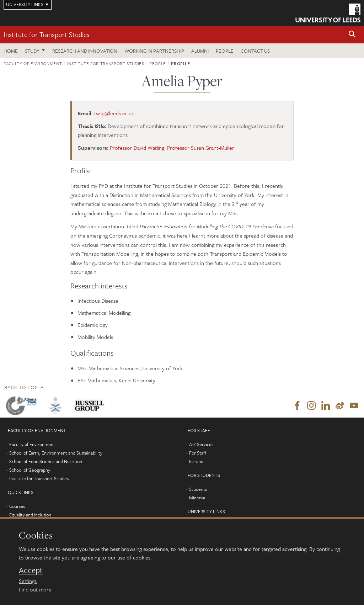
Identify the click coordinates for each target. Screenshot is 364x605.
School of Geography (30, 470)
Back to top (21, 387)
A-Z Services (201, 444)
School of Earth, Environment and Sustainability (56, 453)
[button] (352, 35)
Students (198, 489)
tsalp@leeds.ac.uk (114, 113)
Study (32, 51)
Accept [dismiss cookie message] (31, 570)
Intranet (197, 461)
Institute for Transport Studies (47, 34)
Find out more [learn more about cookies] (35, 589)
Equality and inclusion (30, 515)
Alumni (200, 51)
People (225, 51)
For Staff (198, 453)
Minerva (197, 498)
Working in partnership (154, 51)
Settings (28, 581)
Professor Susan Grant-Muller (201, 148)
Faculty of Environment (33, 63)
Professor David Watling (137, 148)
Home (11, 51)
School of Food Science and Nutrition (46, 461)
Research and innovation (85, 51)
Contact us (255, 51)
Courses (17, 506)
